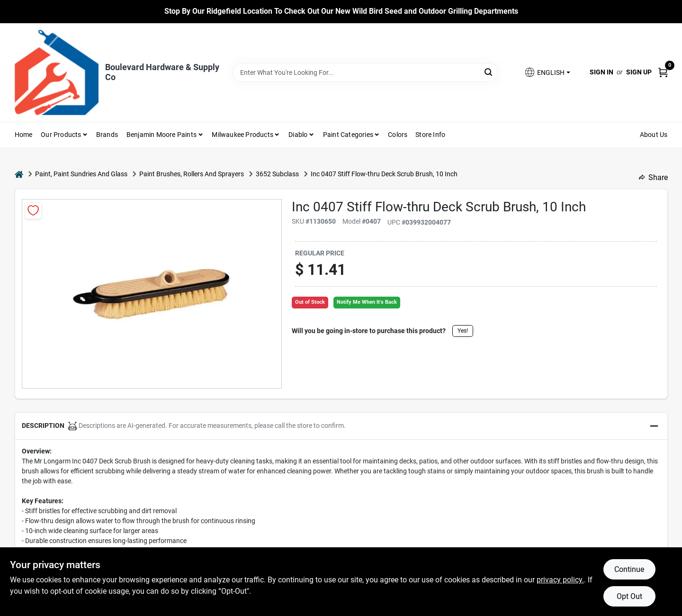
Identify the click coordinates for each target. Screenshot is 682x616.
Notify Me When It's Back (367, 302)
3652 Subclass (277, 174)
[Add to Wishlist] (33, 211)
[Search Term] (365, 72)
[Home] (19, 174)
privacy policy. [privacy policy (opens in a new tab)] (560, 580)
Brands (107, 135)
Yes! (463, 331)
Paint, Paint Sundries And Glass (81, 174)
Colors (398, 135)
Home (24, 135)
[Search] (489, 72)
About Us (654, 135)
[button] (547, 72)
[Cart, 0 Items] (663, 72)
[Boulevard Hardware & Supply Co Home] (57, 72)
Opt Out (629, 596)
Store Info (430, 135)
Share (653, 177)
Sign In (601, 72)
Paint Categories (348, 135)
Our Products (61, 135)
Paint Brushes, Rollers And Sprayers (192, 174)
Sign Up (639, 72)
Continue (629, 569)
